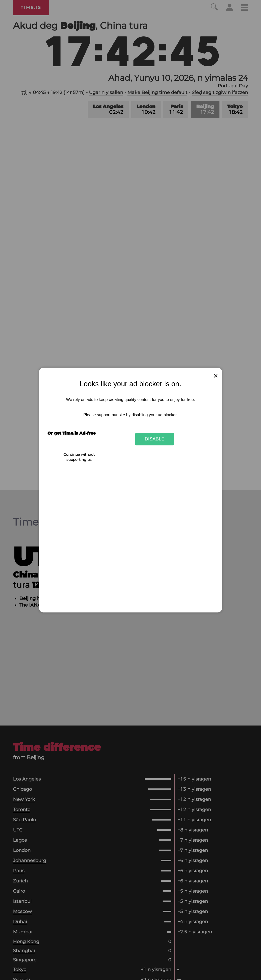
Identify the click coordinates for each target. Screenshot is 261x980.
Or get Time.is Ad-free (71, 433)
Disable (155, 439)
